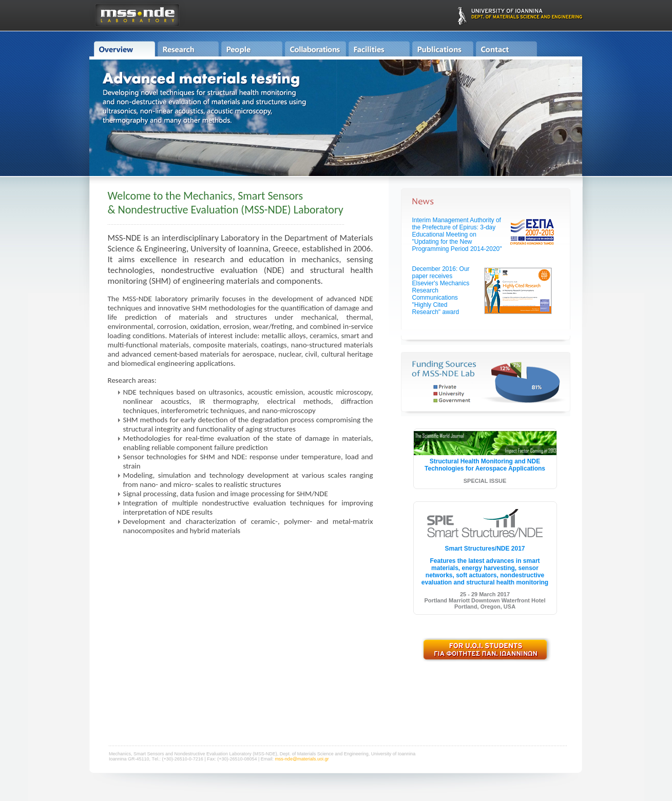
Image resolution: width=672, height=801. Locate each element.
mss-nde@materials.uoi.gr (302, 759)
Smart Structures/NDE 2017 (485, 549)
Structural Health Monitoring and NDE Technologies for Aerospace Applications (485, 465)
